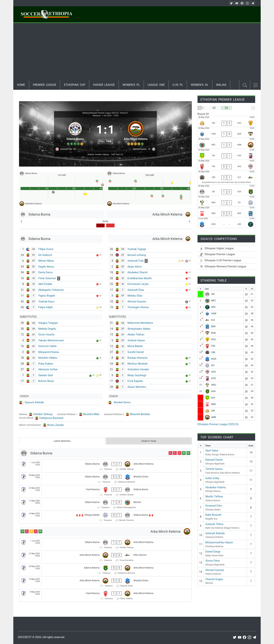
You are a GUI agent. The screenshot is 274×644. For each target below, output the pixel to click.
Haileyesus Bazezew (51, 418)
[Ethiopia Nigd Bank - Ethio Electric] (226, 177)
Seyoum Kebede (34, 402)
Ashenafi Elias (136, 290)
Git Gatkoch (45, 255)
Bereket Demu (122, 402)
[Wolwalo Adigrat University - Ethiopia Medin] (226, 201)
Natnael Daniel (214, 460)
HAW (214, 314)
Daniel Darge (213, 552)
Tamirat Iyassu (214, 469)
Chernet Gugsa (214, 579)
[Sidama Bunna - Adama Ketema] (226, 190)
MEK (214, 404)
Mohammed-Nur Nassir (219, 542)
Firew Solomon (47, 278)
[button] (256, 85)
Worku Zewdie (56, 425)
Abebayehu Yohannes (51, 290)
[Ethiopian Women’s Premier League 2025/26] (226, 267)
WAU (214, 385)
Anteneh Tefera (214, 524)
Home (21, 85)
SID (213, 294)
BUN (213, 333)
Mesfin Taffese (214, 496)
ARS (213, 307)
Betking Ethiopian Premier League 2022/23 (101, 113)
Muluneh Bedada (140, 414)
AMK (214, 417)
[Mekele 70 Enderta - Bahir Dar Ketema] (226, 212)
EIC (213, 365)
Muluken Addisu (48, 358)
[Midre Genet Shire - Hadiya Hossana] (226, 154)
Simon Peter (213, 561)
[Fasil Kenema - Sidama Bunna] (105, 492)
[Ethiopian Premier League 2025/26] (226, 254)
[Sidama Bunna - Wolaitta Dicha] (105, 479)
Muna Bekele (135, 346)
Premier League (45, 85)
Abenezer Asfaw (48, 369)
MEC (214, 301)
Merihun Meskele (138, 364)
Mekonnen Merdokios (140, 323)
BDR (213, 326)
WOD (214, 359)
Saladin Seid (46, 375)
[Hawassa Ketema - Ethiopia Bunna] (226, 132)
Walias (221, 85)
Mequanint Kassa (49, 352)
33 (246, 307)
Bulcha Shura (46, 381)
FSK (213, 346)
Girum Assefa (46, 334)
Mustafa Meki (91, 414)
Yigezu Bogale (47, 296)
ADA (213, 391)
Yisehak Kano (46, 302)
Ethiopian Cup (75, 85)
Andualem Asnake (138, 369)
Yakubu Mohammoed (51, 340)
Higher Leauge (104, 85)
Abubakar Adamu (216, 487)
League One (156, 85)
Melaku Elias (135, 296)
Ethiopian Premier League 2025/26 (218, 424)
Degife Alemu (46, 267)
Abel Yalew (212, 451)
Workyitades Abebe (139, 329)
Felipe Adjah (45, 307)
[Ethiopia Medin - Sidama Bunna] (105, 517)
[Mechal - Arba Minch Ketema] (226, 143)
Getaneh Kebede (215, 533)
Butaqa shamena (137, 358)
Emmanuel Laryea (138, 284)
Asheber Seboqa (43, 414)
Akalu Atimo (135, 267)
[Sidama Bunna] (75, 133)
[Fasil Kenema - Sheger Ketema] (226, 165)
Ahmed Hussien (137, 302)
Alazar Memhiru (137, 387)
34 (246, 294)
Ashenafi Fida (136, 261)
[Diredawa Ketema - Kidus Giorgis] (226, 121)
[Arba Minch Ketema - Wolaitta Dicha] (105, 583)
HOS (213, 378)
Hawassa (96, 116)
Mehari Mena (46, 261)
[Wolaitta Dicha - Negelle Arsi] (226, 223)
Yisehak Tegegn (137, 249)
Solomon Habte (47, 346)
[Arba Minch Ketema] (136, 133)
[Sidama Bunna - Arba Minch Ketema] (105, 466)
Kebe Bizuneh (213, 515)
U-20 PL (178, 85)
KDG (213, 339)
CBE (213, 352)
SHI (213, 398)
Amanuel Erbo (214, 506)
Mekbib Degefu (47, 329)
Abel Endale (45, 284)
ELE (213, 320)
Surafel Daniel (136, 352)
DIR (213, 411)
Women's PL (131, 85)
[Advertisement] (137, 52)
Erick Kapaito (135, 381)
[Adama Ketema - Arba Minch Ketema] (105, 570)
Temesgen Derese (138, 307)
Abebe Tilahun (136, 334)
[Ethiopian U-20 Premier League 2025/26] (226, 260)
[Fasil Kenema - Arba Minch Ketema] (105, 595)
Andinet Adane (136, 340)
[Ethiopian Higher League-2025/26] (226, 248)
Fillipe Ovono (46, 249)
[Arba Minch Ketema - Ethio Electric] (105, 557)
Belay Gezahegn (137, 375)
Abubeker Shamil (137, 272)
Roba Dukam (46, 364)
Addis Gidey (212, 478)
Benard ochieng (137, 255)
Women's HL (200, 85)
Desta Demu (45, 272)
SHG (213, 372)
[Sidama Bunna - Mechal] (105, 504)
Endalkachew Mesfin (140, 278)
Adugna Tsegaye (48, 323)
